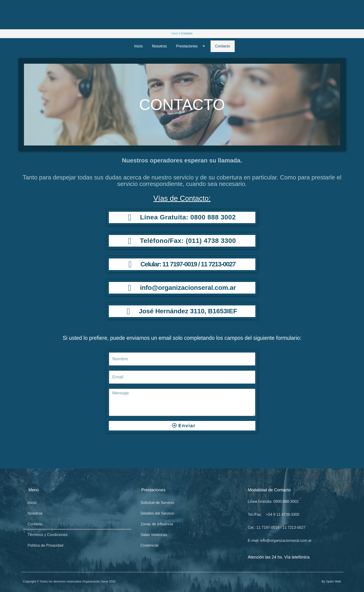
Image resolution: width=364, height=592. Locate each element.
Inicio (138, 46)
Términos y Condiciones (48, 535)
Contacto (223, 46)
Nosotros (159, 46)
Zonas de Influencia (157, 524)
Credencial (149, 545)
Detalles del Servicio (158, 513)
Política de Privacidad (45, 545)
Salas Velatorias (154, 535)
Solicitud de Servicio (157, 503)
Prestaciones (191, 46)
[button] (199, 46)
